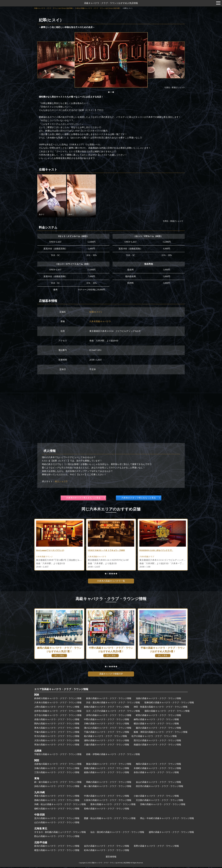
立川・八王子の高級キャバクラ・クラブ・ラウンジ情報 (113, 712)
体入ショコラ (61, 481)
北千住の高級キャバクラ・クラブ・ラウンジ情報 (58, 716)
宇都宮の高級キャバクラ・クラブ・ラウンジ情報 (58, 755)
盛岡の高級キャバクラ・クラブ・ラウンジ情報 (171, 833)
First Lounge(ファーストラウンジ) (52, 551)
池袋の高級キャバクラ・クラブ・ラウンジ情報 (158, 699)
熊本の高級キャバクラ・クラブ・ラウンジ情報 (113, 805)
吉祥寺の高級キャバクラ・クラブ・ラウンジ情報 (58, 712)
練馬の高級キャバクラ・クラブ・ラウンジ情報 (156, 720)
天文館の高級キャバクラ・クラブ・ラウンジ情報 (160, 801)
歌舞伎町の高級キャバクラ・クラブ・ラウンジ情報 (169, 703)
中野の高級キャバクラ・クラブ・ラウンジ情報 (107, 720)
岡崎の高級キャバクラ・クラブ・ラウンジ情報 (109, 783)
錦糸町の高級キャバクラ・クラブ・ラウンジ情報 (58, 699)
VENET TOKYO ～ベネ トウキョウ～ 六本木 (109, 551)
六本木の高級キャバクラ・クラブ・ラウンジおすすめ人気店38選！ (98, 8)
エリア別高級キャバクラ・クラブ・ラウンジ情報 (61, 690)
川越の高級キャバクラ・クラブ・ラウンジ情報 (107, 746)
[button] (109, 92)
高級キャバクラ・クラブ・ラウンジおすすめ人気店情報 (111, 3)
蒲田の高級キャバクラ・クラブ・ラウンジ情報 (167, 712)
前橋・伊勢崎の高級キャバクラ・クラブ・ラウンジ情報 (113, 755)
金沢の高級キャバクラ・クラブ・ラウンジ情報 (107, 847)
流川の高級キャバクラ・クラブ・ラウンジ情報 (57, 819)
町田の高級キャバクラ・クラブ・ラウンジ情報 (158, 716)
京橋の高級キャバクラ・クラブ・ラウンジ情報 (57, 769)
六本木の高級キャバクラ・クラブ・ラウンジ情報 (58, 703)
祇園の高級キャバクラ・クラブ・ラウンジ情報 (107, 769)
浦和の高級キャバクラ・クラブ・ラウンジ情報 (107, 741)
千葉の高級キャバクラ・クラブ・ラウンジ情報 (107, 733)
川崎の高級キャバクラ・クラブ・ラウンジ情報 (107, 725)
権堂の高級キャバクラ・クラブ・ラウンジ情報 (57, 851)
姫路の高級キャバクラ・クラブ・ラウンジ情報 (107, 773)
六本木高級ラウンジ (46, 557)
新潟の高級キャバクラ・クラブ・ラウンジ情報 (57, 847)
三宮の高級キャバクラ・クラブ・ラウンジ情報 (57, 773)
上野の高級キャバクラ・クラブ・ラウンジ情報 (57, 708)
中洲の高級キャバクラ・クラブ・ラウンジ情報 (107, 797)
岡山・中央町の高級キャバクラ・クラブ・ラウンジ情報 (167, 819)
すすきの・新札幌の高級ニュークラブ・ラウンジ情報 (60, 833)
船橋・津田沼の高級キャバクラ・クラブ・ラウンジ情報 (161, 733)
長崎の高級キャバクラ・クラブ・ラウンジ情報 (107, 810)
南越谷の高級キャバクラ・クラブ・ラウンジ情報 (157, 746)
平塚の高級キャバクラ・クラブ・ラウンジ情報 (57, 733)
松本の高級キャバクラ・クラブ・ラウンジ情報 (107, 851)
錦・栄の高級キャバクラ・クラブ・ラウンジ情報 (58, 783)
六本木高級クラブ (148, 557)
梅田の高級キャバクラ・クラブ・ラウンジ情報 (158, 765)
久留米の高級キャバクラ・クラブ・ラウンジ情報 (108, 801)
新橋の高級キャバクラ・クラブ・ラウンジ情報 (107, 708)
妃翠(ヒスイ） (96, 312)
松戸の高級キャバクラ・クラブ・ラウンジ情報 (154, 737)
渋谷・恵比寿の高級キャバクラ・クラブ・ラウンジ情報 (113, 703)
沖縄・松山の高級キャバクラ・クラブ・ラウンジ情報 (60, 805)
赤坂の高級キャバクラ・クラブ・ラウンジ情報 (57, 720)
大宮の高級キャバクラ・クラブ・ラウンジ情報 (57, 741)
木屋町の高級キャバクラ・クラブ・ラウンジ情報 (157, 769)
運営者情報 (111, 858)
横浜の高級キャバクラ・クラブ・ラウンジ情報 (156, 725)
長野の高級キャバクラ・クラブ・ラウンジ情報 (156, 847)
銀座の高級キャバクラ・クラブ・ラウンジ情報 (109, 699)
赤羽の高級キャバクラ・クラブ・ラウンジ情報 (109, 716)
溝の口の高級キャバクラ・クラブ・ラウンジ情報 (108, 729)
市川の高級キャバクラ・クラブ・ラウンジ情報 (57, 737)
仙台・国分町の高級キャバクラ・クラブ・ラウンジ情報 (117, 833)
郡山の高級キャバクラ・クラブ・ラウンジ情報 (57, 837)
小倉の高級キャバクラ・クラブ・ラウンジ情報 (156, 797)
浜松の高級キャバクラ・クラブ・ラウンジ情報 (57, 787)
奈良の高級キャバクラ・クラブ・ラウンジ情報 (156, 773)
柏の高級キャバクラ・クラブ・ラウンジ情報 (105, 737)
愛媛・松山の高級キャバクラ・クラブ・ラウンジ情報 (110, 819)
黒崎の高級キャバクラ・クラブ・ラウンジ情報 (57, 801)
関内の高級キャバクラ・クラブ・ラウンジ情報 (57, 725)
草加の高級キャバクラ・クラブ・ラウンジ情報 (57, 746)
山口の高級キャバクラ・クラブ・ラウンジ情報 (57, 823)
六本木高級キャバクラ (100, 321)
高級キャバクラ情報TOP (111, 675)
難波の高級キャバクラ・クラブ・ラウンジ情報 (109, 765)
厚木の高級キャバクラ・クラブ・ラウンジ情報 (57, 729)
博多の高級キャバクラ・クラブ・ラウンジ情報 (57, 797)
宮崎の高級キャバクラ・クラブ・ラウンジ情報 (163, 805)
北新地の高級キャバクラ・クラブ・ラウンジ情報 (58, 765)
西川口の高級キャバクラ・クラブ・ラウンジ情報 (157, 741)
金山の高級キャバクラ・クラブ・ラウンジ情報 (158, 783)
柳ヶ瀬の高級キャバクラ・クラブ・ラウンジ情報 (108, 787)
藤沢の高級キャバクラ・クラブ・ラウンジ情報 (158, 729)
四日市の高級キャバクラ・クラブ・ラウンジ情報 (160, 787)
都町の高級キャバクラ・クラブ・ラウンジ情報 (57, 810)
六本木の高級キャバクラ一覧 (111, 582)
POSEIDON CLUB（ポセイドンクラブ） (159, 551)
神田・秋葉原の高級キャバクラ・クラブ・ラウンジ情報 (161, 708)
